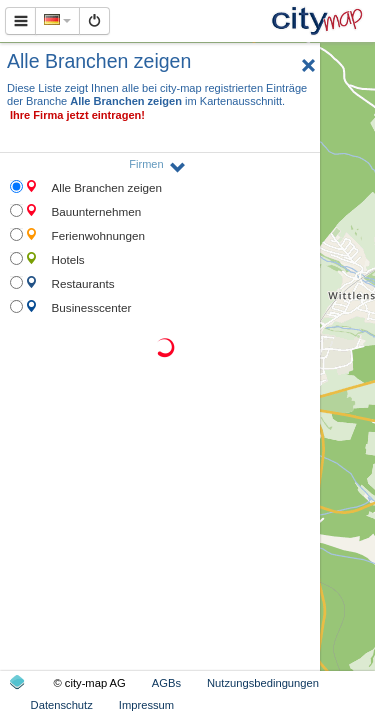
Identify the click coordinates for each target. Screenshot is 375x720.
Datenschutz (62, 705)
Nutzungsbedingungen (263, 683)
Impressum (146, 705)
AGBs (166, 683)
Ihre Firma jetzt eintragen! (77, 115)
